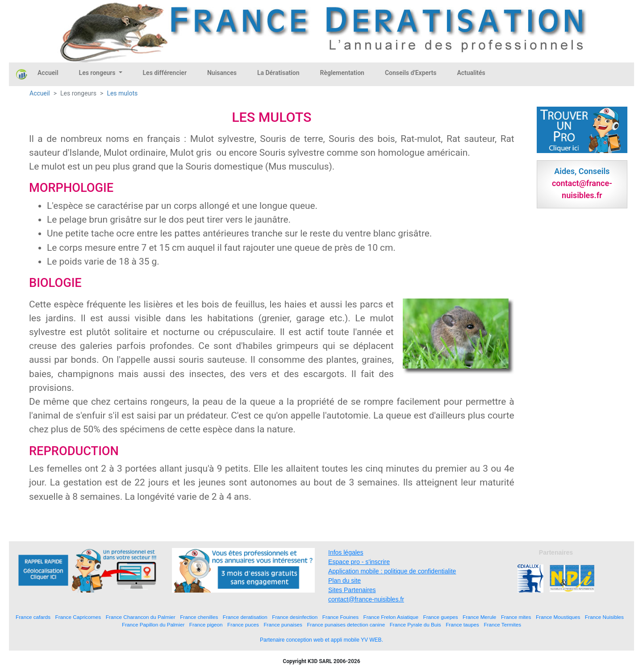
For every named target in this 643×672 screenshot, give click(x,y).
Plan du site (344, 581)
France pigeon (206, 624)
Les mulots (122, 93)
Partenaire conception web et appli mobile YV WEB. (321, 640)
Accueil (48, 73)
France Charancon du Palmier (141, 617)
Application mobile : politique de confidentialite (392, 571)
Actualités (471, 73)
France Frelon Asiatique (391, 617)
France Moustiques (558, 617)
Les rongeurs (98, 73)
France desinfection (295, 617)
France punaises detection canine (346, 624)
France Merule (479, 617)
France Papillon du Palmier (153, 624)
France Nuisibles (604, 617)
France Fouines (340, 617)
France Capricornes (78, 617)
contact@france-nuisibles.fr (366, 599)
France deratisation (245, 617)
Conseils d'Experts (411, 73)
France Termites (502, 624)
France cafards (33, 617)
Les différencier (165, 73)
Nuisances (222, 73)
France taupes (462, 624)
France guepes (441, 617)
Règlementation (342, 73)
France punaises (283, 624)
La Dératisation (278, 73)
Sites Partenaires (352, 590)
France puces (243, 624)
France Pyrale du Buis (415, 624)
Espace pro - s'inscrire (359, 562)
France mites (516, 617)
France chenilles (199, 617)
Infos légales (346, 552)
